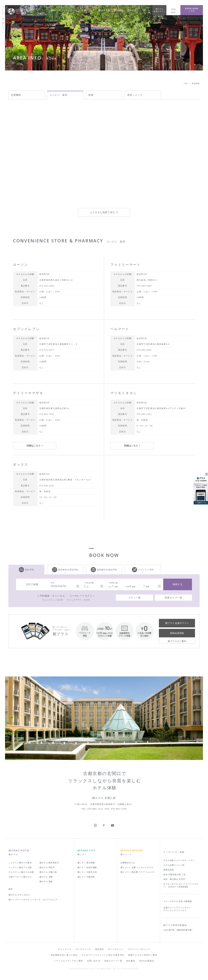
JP (146, 10)
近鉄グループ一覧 (113, 961)
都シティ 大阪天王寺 (87, 872)
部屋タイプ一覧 (174, 598)
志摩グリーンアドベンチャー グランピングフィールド (177, 909)
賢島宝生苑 (169, 870)
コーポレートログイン (82, 596)
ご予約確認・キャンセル (51, 596)
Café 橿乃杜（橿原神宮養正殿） (179, 930)
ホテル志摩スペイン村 (174, 865)
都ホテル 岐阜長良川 (49, 863)
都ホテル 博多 (46, 882)
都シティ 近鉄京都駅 (87, 868)
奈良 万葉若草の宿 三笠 (174, 875)
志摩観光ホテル (128, 863)
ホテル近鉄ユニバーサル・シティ (179, 860)
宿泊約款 (100, 949)
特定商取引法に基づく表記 (64, 955)
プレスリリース (83, 949)
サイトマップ (65, 949)
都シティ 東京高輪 (86, 863)
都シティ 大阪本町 (86, 877)
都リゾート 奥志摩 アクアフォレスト (138, 872)
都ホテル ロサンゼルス (19, 895)
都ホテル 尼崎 (46, 877)
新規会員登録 (177, 633)
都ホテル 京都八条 (48, 872)
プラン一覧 (134, 598)
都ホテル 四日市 (47, 868)
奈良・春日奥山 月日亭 (174, 879)
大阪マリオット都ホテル (20, 877)
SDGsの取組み (147, 961)
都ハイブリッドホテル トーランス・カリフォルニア (33, 900)
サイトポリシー (116, 949)
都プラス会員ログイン (159, 10)
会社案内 (131, 961)
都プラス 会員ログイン (177, 623)
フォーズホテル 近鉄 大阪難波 (178, 901)
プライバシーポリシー (139, 949)
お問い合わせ (94, 961)
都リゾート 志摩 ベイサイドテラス (137, 868)
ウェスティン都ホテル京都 (21, 872)
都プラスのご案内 (177, 641)
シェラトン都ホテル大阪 (20, 868)
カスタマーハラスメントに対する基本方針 (103, 955)
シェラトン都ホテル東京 (20, 863)
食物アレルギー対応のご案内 (143, 955)
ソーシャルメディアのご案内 (68, 961)
